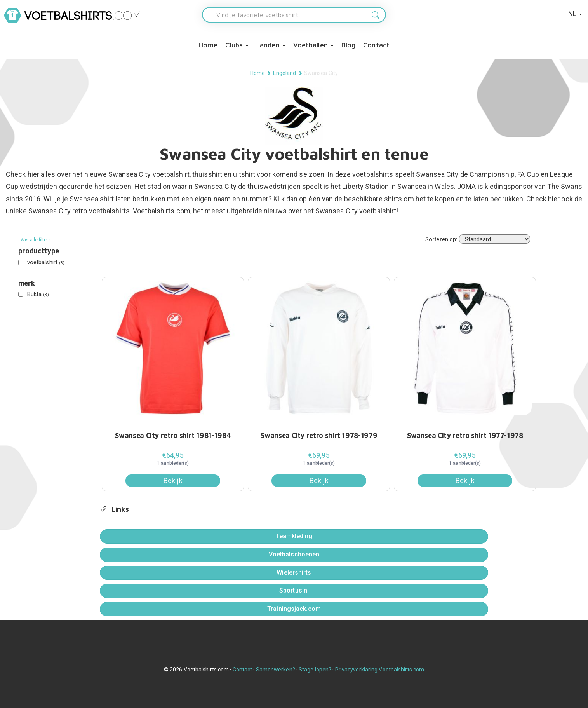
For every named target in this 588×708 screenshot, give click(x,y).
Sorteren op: (441, 239)
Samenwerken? (276, 670)
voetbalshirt (42, 262)
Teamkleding (294, 536)
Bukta (34, 294)
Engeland (285, 73)
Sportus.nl (294, 590)
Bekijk (173, 480)
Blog (348, 45)
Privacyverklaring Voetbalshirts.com (380, 670)
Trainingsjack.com (294, 609)
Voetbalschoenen (294, 554)
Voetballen (313, 45)
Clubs (237, 45)
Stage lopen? (315, 670)
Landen (271, 45)
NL (575, 13)
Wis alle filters (36, 240)
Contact (376, 45)
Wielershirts (294, 573)
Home (208, 45)
